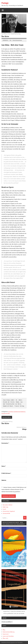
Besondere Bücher (7, 417)
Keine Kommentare (17, 40)
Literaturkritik (6, 513)
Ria (10, 40)
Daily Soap (5, 507)
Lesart (4, 509)
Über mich (5, 638)
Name (4, 466)
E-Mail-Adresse (6, 473)
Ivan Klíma (11, 412)
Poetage (5, 3)
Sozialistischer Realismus (19, 412)
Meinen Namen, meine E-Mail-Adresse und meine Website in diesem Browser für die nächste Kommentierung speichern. (14, 489)
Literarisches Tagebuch (9, 511)
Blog (4, 630)
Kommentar (5, 443)
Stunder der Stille (6, 413)
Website (4, 480)
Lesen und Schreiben (8, 636)
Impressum (6, 634)
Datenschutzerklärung (9, 632)
